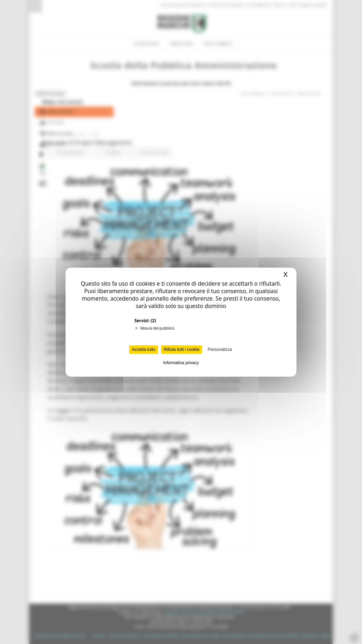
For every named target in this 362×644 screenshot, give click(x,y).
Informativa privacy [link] (181, 363)
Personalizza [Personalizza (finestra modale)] (220, 349)
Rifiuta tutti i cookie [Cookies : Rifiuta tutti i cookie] (182, 349)
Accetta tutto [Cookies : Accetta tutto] (144, 349)
